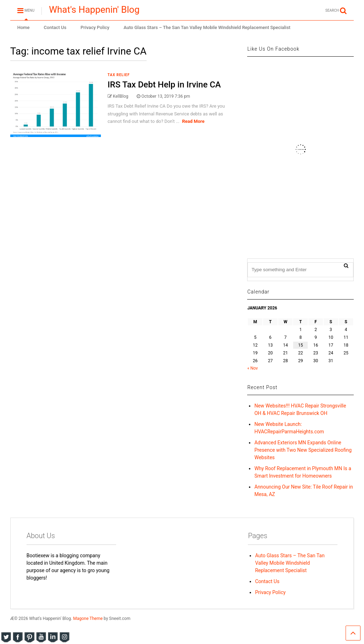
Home (24, 27)
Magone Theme (88, 619)
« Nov (252, 368)
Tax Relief (119, 75)
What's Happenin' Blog (94, 10)
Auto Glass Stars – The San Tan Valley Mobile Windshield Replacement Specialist (207, 27)
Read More (193, 121)
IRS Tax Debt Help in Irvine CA (164, 85)
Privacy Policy (95, 27)
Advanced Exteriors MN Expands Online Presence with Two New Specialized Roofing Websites (303, 450)
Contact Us (55, 27)
